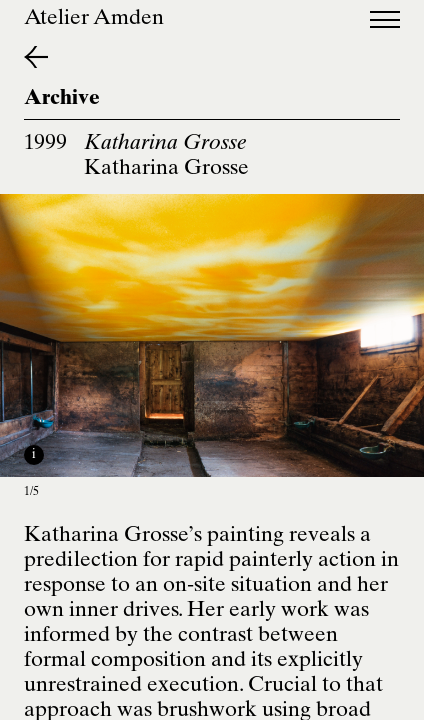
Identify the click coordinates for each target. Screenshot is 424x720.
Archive (62, 99)
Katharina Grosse (166, 169)
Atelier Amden (94, 19)
